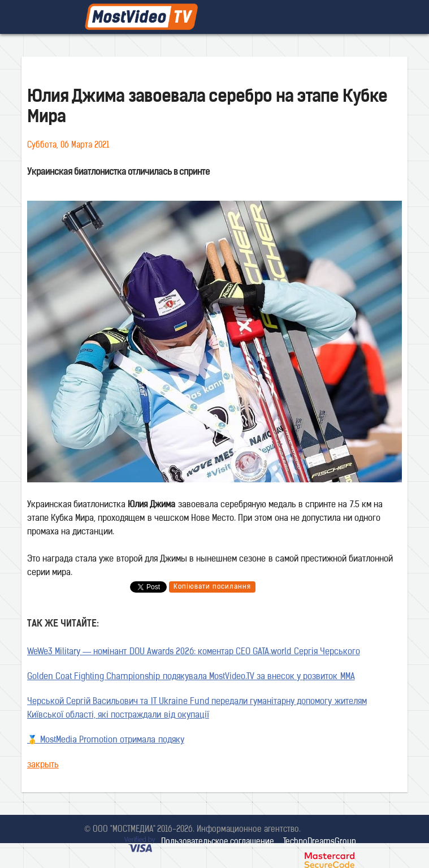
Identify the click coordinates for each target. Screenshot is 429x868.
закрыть (43, 765)
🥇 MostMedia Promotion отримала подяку (106, 740)
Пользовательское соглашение (218, 842)
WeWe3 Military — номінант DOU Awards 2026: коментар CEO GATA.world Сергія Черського (194, 652)
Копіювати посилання (212, 587)
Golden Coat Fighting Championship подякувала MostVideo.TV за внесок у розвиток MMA (191, 677)
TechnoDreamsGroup (320, 842)
